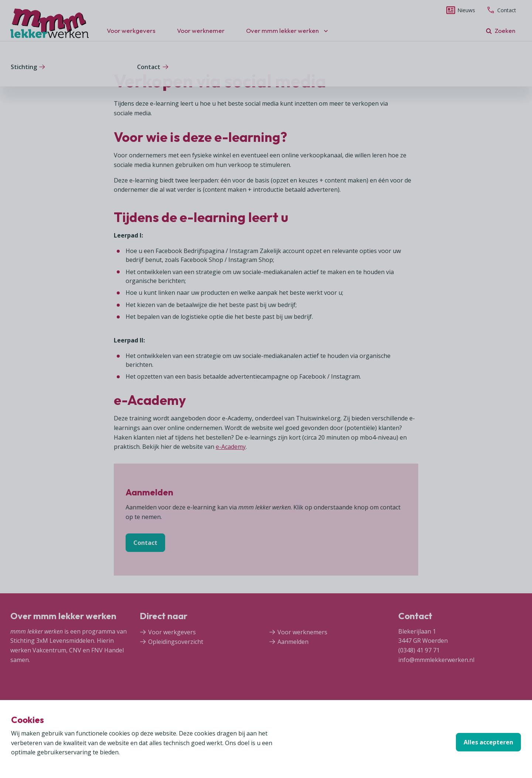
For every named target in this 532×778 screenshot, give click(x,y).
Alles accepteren (488, 742)
